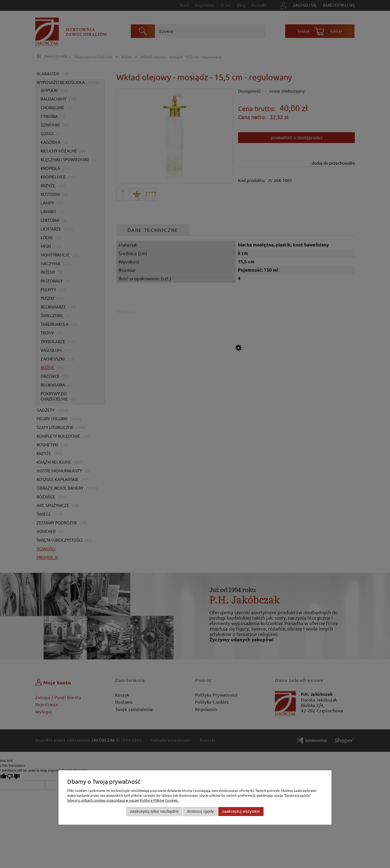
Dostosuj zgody (200, 811)
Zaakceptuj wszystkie (241, 811)
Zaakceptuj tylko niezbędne (154, 811)
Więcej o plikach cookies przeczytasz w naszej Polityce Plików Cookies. (123, 800)
